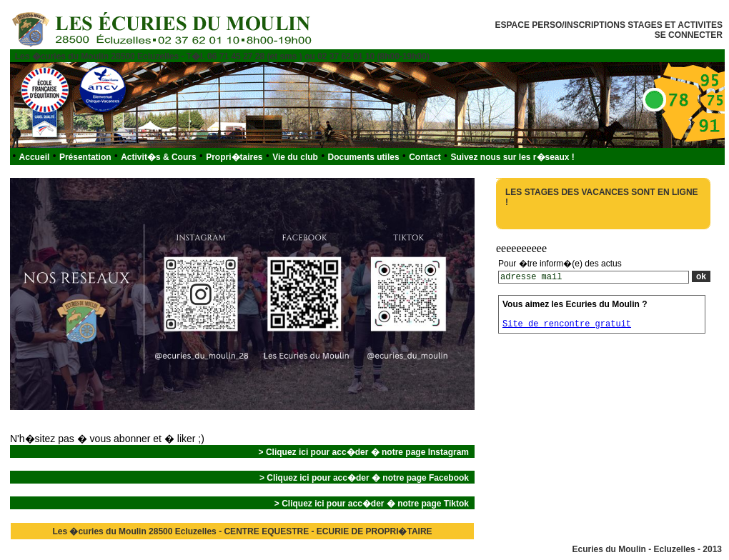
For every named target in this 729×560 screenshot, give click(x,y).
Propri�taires (234, 157)
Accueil (35, 157)
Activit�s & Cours (158, 157)
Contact (425, 157)
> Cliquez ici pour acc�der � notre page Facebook (364, 478)
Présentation (85, 157)
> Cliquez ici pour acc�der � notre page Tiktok (372, 504)
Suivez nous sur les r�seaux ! (512, 157)
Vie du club (295, 157)
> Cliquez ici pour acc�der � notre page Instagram (364, 452)
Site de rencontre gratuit (567, 324)
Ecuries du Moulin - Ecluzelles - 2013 (647, 549)
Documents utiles (364, 157)
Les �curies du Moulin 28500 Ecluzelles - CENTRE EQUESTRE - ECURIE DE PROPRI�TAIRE (242, 531)
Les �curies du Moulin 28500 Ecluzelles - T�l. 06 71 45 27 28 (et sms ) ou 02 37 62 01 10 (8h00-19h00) (222, 56)
